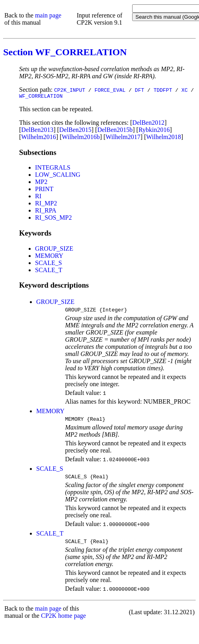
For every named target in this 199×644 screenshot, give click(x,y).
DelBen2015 (75, 131)
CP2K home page (63, 622)
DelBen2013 (37, 131)
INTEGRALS (53, 169)
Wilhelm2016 (38, 138)
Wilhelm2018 (163, 138)
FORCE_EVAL (110, 90)
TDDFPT (163, 90)
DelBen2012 (148, 124)
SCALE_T (49, 271)
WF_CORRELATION (41, 97)
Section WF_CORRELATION (65, 52)
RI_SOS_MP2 (53, 219)
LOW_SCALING (58, 176)
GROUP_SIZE (54, 250)
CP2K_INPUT (70, 90)
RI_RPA (46, 212)
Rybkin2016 (154, 131)
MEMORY (49, 257)
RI (38, 197)
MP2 (41, 183)
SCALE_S (49, 264)
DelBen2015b (115, 131)
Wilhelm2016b (81, 138)
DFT (139, 90)
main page (48, 15)
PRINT (44, 190)
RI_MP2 (46, 204)
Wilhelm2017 (123, 138)
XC (185, 90)
